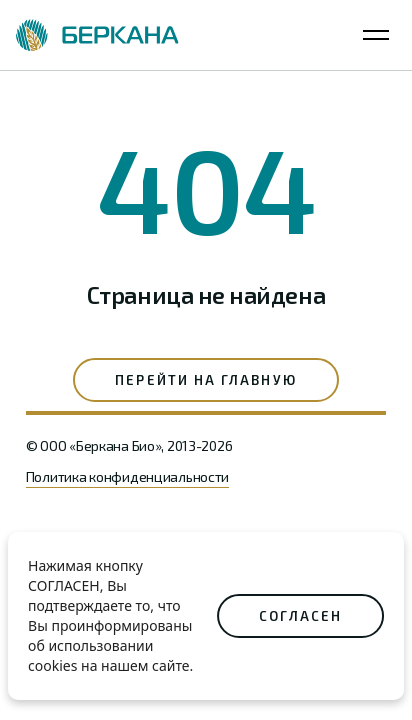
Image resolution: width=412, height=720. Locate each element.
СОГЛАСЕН (300, 616)
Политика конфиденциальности (127, 476)
